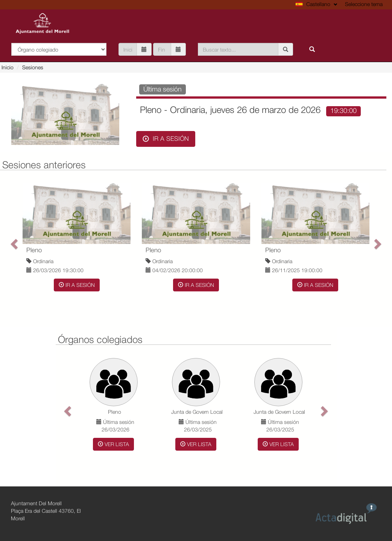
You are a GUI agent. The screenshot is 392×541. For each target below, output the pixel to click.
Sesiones (33, 67)
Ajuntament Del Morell (36, 503)
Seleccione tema (364, 4)
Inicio (8, 67)
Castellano (316, 4)
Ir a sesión (166, 139)
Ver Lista (113, 444)
